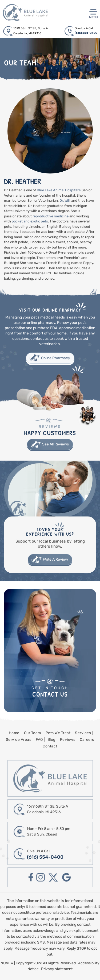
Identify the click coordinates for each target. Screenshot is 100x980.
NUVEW (7, 963)
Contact (50, 746)
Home (14, 733)
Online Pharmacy (56, 358)
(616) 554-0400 (86, 33)
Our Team (33, 733)
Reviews (68, 740)
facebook (31, 877)
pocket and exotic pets (30, 221)
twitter (54, 877)
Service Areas (19, 740)
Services (83, 733)
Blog (51, 740)
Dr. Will (65, 200)
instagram (41, 877)
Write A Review (55, 559)
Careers (87, 740)
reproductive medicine (51, 216)
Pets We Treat (58, 733)
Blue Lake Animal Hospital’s (59, 190)
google (66, 877)
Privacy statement (57, 969)
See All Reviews (55, 444)
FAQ (39, 740)
